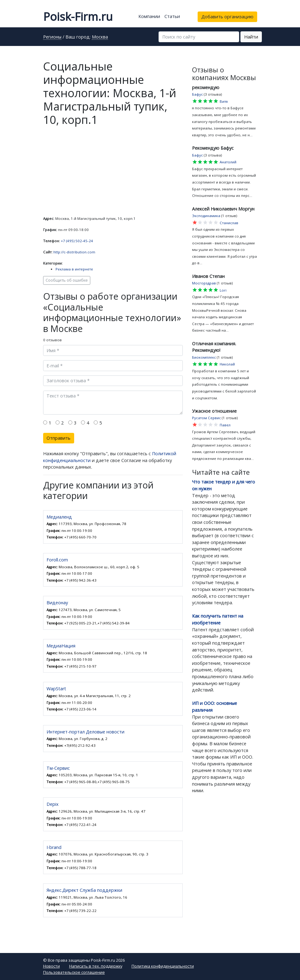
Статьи (172, 16)
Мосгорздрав (204, 283)
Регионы (52, 37)
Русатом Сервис (206, 418)
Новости (51, 966)
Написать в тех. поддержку (96, 966)
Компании (149, 16)
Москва (100, 37)
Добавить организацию (227, 17)
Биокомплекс (204, 357)
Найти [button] (251, 37)
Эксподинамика (206, 216)
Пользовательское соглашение (74, 972)
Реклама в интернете (74, 269)
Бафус (197, 94)
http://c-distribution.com (74, 252)
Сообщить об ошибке (67, 280)
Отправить (58, 438)
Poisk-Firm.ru (78, 17)
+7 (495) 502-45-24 (77, 241)
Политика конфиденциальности (163, 966)
